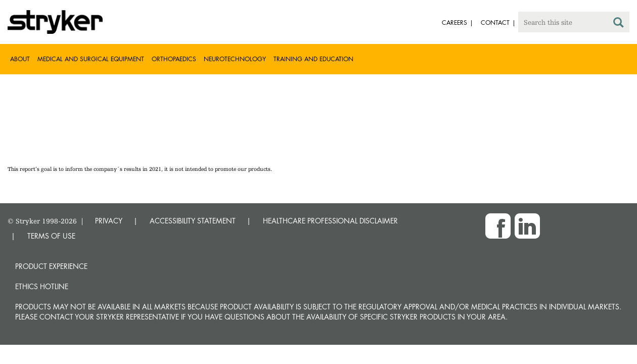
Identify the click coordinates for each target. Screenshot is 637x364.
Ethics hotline (42, 286)
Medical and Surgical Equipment (91, 59)
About (20, 59)
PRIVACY (109, 221)
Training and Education (313, 59)
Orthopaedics (174, 59)
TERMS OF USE (51, 236)
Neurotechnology (235, 59)
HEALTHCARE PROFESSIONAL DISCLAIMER (330, 221)
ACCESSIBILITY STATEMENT (193, 221)
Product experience (51, 266)
